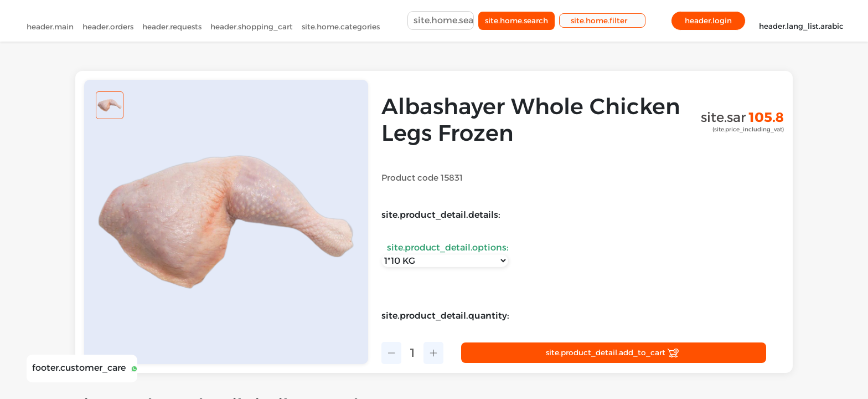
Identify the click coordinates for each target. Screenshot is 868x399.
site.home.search (516, 23)
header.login (708, 23)
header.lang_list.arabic (801, 22)
